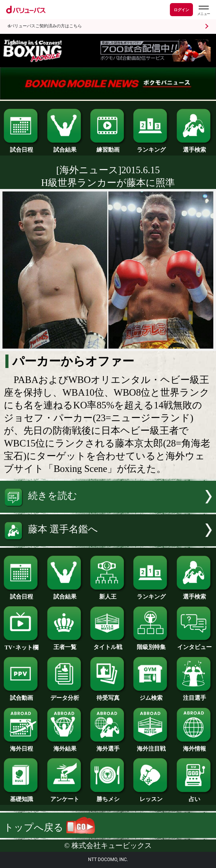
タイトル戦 (108, 644)
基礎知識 (22, 796)
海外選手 (108, 746)
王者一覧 (65, 644)
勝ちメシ (108, 796)
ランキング (151, 147)
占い (194, 796)
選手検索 (194, 147)
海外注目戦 (151, 746)
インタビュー (194, 644)
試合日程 (22, 147)
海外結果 (65, 746)
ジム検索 (151, 695)
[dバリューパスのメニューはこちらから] (203, 11)
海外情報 (194, 746)
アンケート (65, 796)
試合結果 (65, 147)
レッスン (151, 796)
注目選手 (194, 695)
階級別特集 (151, 644)
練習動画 (108, 147)
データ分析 (65, 695)
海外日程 (22, 746)
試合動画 (22, 695)
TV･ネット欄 (22, 645)
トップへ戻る (49, 827)
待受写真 (108, 695)
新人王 (108, 594)
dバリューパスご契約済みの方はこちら (45, 26)
